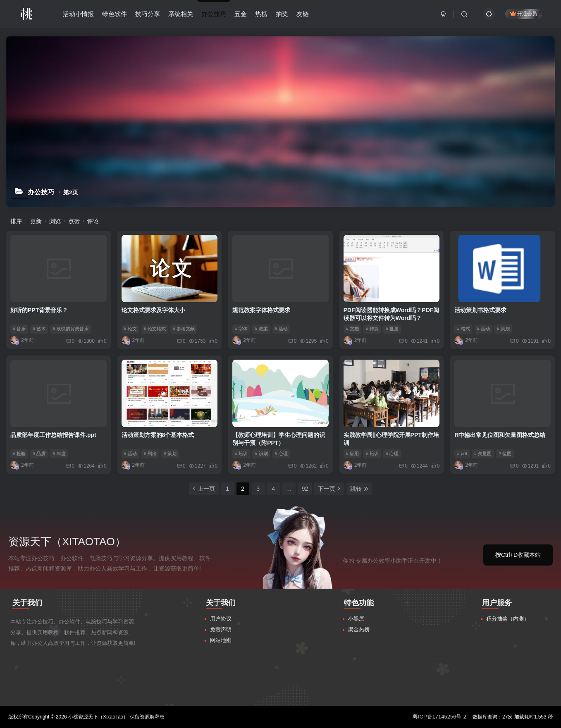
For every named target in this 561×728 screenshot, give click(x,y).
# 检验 (19, 454)
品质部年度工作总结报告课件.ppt (53, 435)
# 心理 (281, 454)
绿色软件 (115, 14)
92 (305, 489)
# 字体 (241, 329)
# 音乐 (19, 329)
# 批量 (392, 329)
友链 (303, 14)
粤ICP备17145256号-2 (439, 717)
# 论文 (130, 329)
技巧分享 (148, 14)
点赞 (74, 221)
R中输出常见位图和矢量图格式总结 (500, 435)
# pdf (462, 454)
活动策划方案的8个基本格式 (158, 435)
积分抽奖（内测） (508, 619)
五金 (241, 14)
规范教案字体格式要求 (261, 310)
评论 (93, 221)
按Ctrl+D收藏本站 (518, 555)
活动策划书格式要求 (480, 310)
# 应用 (352, 454)
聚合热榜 (359, 629)
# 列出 (150, 454)
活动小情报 (78, 14)
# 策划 (503, 329)
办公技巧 (214, 14)
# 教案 (261, 329)
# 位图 (505, 454)
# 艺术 (39, 329)
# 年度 (59, 454)
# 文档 (352, 329)
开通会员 (524, 13)
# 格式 (463, 329)
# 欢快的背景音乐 (70, 329)
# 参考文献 (184, 329)
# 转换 (372, 329)
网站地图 (221, 640)
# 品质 (39, 454)
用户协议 (221, 619)
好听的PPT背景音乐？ (39, 310)
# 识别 (261, 454)
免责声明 (221, 629)
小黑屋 (356, 619)
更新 (36, 221)
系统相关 (181, 14)
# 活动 (281, 329)
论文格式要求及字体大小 (153, 310)
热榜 (261, 14)
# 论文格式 (155, 329)
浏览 (55, 221)
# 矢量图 (483, 454)
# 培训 (241, 454)
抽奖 (282, 14)
